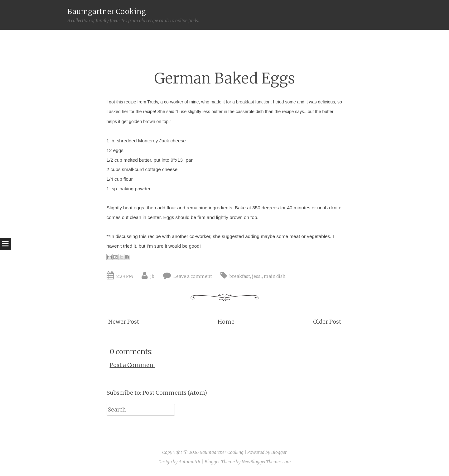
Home (226, 322)
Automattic (190, 462)
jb (152, 276)
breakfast (240, 276)
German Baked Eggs (225, 78)
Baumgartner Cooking (107, 11)
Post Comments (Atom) (175, 393)
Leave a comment (193, 276)
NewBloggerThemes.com (266, 462)
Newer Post (124, 322)
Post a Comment (133, 365)
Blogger (279, 452)
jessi (257, 276)
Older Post (327, 322)
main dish (275, 276)
